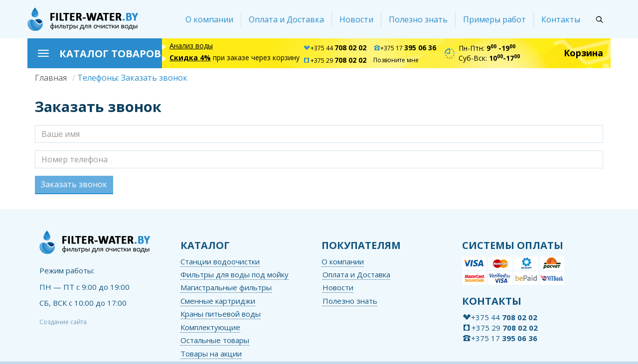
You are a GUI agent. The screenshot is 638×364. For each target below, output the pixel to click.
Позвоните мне (396, 60)
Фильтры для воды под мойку (235, 274)
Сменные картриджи (218, 301)
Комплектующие (210, 327)
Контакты (561, 19)
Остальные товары (215, 340)
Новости (356, 19)
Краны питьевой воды (221, 314)
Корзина (583, 53)
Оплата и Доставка (286, 19)
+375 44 (335, 48)
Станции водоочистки (220, 261)
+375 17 (405, 48)
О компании (209, 19)
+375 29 (335, 61)
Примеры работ (494, 19)
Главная (51, 78)
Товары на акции (211, 354)
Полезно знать (418, 19)
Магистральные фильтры (226, 287)
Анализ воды (191, 46)
